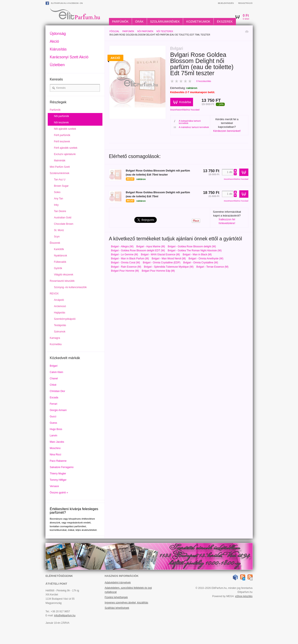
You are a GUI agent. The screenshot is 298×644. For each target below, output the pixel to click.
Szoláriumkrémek (165, 22)
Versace (54, 486)
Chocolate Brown (64, 224)
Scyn (57, 237)
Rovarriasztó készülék (62, 281)
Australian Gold (63, 218)
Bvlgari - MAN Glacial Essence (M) (160, 255)
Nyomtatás (247, 33)
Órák (139, 22)
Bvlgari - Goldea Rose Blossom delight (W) (192, 246)
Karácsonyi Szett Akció (69, 57)
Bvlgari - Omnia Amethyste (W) (206, 259)
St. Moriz (59, 230)
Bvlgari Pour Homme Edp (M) (158, 271)
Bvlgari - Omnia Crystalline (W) (201, 263)
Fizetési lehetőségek (116, 597)
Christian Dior (58, 391)
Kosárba (185, 102)
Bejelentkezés (226, 3)
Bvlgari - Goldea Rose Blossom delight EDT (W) (138, 251)
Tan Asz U (60, 180)
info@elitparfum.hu (65, 615)
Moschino (55, 448)
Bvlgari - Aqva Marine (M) (151, 246)
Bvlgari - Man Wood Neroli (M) (169, 259)
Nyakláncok (61, 256)
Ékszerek (225, 22)
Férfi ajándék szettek (66, 148)
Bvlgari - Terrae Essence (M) (212, 267)
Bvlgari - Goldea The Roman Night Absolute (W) (195, 251)
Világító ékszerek (64, 275)
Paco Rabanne (58, 461)
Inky (56, 205)
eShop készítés (244, 596)
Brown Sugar (61, 186)
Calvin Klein (56, 372)
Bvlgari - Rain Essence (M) (126, 267)
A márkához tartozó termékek (191, 127)
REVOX (54, 294)
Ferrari (54, 404)
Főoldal (115, 31)
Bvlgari (54, 366)
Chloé (53, 385)
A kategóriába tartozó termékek (187, 122)
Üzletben (57, 65)
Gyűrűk (58, 268)
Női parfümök (145, 31)
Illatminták (60, 161)
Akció (54, 41)
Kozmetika (56, 344)
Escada (54, 398)
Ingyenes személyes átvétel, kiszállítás (127, 603)
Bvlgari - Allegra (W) (122, 246)
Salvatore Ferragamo (62, 467)
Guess (54, 423)
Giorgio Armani (58, 410)
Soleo (57, 192)
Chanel (54, 379)
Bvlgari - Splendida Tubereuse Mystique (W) (169, 267)
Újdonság (58, 34)
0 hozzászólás (204, 81)
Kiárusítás (58, 49)
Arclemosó (60, 306)
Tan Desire (60, 211)
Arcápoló (59, 300)
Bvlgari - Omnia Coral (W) (126, 263)
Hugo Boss (56, 429)
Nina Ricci (56, 455)
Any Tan (59, 199)
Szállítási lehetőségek (117, 608)
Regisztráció (245, 3)
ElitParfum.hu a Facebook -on (64, 3)
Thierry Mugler (58, 474)
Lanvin (54, 436)
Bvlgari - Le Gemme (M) (125, 255)
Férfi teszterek (62, 142)
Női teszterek (165, 31)
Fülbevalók (60, 262)
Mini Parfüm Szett (60, 167)
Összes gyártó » (59, 493)
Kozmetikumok (198, 22)
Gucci (53, 417)
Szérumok (60, 332)
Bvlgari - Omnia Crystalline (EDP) (162, 263)
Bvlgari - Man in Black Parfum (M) (130, 259)
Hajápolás (60, 313)
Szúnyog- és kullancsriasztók (70, 287)
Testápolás (60, 325)
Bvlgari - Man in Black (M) (197, 255)
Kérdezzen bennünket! (227, 131)
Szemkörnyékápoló (65, 319)
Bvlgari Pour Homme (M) (125, 271)
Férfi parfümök (62, 135)
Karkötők (59, 249)
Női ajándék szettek (65, 129)
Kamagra (55, 338)
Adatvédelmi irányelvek (118, 583)
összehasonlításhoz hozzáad (185, 110)
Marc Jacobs (57, 442)
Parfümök (120, 22)
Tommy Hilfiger (58, 480)
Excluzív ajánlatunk (65, 154)
